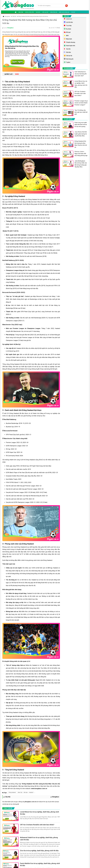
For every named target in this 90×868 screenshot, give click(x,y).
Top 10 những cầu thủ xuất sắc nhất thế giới (81, 112)
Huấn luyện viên (29, 12)
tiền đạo (26, 792)
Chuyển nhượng (69, 42)
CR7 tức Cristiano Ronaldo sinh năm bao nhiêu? (37, 825)
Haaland (31, 792)
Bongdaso (11, 28)
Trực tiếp (68, 25)
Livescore (68, 19)
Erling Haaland (12, 792)
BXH (66, 35)
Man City (20, 792)
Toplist (73, 12)
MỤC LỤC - (12, 74)
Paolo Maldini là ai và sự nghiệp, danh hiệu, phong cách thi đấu (40, 864)
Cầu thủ (21, 12)
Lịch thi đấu (68, 22)
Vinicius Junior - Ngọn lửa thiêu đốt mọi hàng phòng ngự (81, 154)
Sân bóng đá (54, 12)
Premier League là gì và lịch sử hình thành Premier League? (81, 103)
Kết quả (67, 32)
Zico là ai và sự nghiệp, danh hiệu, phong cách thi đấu (39, 851)
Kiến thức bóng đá (64, 12)
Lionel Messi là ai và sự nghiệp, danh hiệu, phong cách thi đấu (40, 813)
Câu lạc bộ (45, 12)
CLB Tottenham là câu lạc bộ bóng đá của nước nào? (81, 74)
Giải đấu (38, 12)
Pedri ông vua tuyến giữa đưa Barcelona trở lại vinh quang (81, 125)
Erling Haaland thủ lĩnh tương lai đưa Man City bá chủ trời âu (81, 144)
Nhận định (68, 39)
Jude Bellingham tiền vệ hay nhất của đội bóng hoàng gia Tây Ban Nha (81, 164)
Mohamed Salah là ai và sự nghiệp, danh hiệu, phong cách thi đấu (39, 839)
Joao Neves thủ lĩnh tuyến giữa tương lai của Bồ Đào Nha (81, 134)
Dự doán (67, 29)
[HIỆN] (17, 74)
